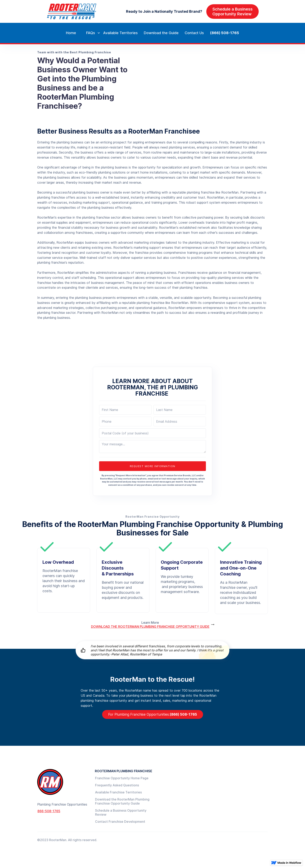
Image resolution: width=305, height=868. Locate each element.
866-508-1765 (49, 811)
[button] (90, 33)
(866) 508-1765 (225, 33)
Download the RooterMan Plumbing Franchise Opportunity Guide (122, 801)
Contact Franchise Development (120, 822)
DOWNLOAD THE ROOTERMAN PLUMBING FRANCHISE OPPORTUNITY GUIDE (150, 627)
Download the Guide (161, 33)
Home (71, 33)
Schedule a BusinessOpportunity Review (232, 12)
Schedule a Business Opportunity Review (121, 812)
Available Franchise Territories (118, 792)
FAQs (91, 33)
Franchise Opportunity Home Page (122, 778)
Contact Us (194, 33)
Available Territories (120, 33)
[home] (72, 11)
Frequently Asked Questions (117, 785)
